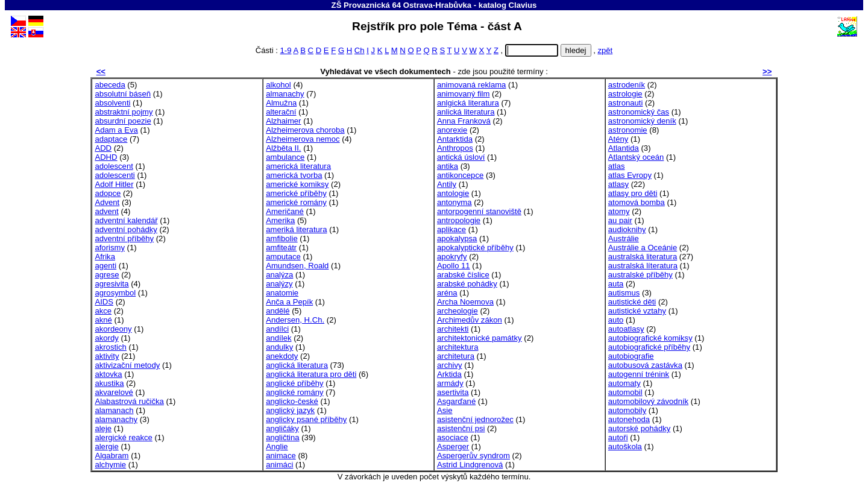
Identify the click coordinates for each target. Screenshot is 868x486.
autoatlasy (626, 329)
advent (106, 211)
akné (103, 320)
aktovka (108, 374)
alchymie (110, 465)
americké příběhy (296, 193)
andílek (278, 338)
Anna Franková (464, 121)
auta (616, 284)
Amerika (280, 220)
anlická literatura (466, 112)
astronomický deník (642, 121)
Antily (447, 184)
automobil (625, 392)
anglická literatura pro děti (311, 374)
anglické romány (294, 392)
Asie (445, 410)
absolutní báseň (123, 94)
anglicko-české (292, 401)
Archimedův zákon (470, 320)
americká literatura (298, 166)
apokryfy (452, 257)
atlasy (618, 184)
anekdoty (282, 356)
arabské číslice (463, 275)
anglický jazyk (290, 410)
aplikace (451, 229)
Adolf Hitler (114, 184)
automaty (624, 383)
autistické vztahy (637, 311)
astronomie (628, 130)
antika (448, 166)
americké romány (296, 202)
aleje (103, 428)
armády (450, 383)
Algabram (112, 456)
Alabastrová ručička (129, 401)
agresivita (112, 284)
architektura (458, 347)
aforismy (110, 248)
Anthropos (455, 148)
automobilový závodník (648, 401)
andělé (278, 311)
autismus (624, 293)
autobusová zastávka (645, 365)
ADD (103, 148)
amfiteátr (281, 248)
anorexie (452, 130)
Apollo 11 (454, 266)
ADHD (106, 157)
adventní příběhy (124, 238)
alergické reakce (123, 437)
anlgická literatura (468, 103)
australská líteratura (643, 266)
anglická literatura (297, 365)
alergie (106, 447)
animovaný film (463, 94)
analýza (279, 275)
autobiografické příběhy (649, 347)
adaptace (111, 139)
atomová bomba (637, 202)
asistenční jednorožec (475, 419)
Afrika (105, 257)
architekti (453, 329)
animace (281, 456)
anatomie (282, 293)
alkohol (278, 85)
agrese (107, 275)
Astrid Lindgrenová (470, 465)
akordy (106, 338)
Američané (285, 211)
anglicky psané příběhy (306, 419)
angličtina (282, 437)
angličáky (282, 428)
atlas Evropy (630, 175)
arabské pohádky (467, 284)
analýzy (279, 284)
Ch (360, 50)
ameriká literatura (296, 229)
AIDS (104, 302)
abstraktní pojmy (124, 112)
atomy (619, 211)
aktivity (107, 356)
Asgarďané (456, 401)
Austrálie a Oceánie (643, 248)
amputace (283, 257)
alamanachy (116, 419)
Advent (107, 202)
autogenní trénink (639, 374)
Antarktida (455, 139)
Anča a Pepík (289, 302)
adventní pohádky (126, 229)
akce (103, 311)
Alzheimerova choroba (305, 130)
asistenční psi (461, 428)
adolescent (114, 166)
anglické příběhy (294, 383)
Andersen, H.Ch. (295, 320)
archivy (450, 365)
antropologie (459, 220)
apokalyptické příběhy (475, 248)
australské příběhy (640, 275)
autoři (618, 437)
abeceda (110, 85)
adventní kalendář (126, 220)
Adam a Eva (116, 130)
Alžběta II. (283, 148)
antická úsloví (461, 157)
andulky (279, 347)
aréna (447, 293)
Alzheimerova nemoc (303, 139)
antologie (453, 193)
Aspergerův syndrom (473, 456)
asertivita (453, 392)
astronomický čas (639, 112)
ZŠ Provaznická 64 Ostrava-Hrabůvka (402, 5)
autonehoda (629, 419)
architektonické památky (480, 338)
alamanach (114, 410)
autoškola (625, 447)
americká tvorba (294, 175)
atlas (617, 166)
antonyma (454, 202)
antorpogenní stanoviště (479, 211)
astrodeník (627, 85)
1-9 (286, 50)
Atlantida (624, 148)
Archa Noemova (465, 302)
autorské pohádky (640, 428)
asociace (453, 437)
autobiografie (631, 356)
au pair (620, 220)
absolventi (112, 103)
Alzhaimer (283, 121)
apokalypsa (457, 238)
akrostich (110, 347)
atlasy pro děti (633, 193)
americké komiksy (297, 184)
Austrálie (624, 238)
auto (616, 320)
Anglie (277, 447)
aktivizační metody (127, 365)
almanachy (285, 94)
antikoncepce (460, 175)
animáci (279, 465)
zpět (605, 50)
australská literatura (643, 257)
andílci (277, 329)
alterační (281, 112)
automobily (627, 410)
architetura (456, 356)
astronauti (626, 103)
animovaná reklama (471, 85)
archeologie (458, 311)
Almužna (281, 103)
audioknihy (627, 229)
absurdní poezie (123, 121)
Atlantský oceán (636, 157)
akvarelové (114, 392)
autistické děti (632, 302)
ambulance (285, 157)
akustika (109, 383)
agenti (105, 266)
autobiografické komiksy (650, 338)
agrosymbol (115, 293)
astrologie (625, 94)
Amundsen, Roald (297, 266)
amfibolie (281, 238)
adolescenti (115, 175)
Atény (618, 139)
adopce (108, 193)
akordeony (113, 329)
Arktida (449, 374)
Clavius (523, 5)
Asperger (453, 447)
